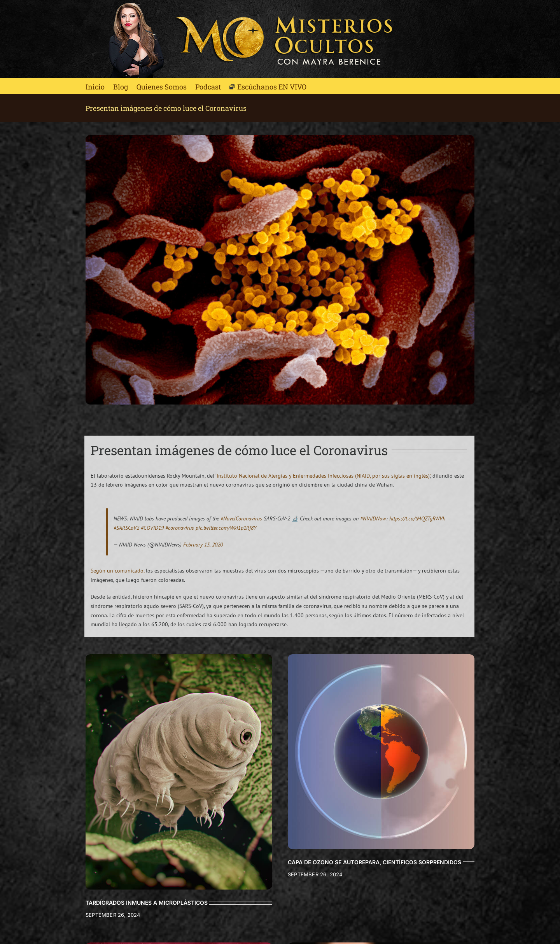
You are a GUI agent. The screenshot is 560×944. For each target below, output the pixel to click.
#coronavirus (180, 528)
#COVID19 (152, 528)
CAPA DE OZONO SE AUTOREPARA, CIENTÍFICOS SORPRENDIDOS (374, 862)
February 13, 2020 (203, 545)
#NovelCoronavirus (241, 518)
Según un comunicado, (117, 571)
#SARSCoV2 (126, 528)
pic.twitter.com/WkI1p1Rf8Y (226, 528)
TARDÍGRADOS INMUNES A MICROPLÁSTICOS (147, 903)
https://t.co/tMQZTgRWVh (417, 518)
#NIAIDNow (373, 518)
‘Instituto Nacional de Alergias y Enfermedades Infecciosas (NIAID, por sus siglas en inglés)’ (323, 476)
